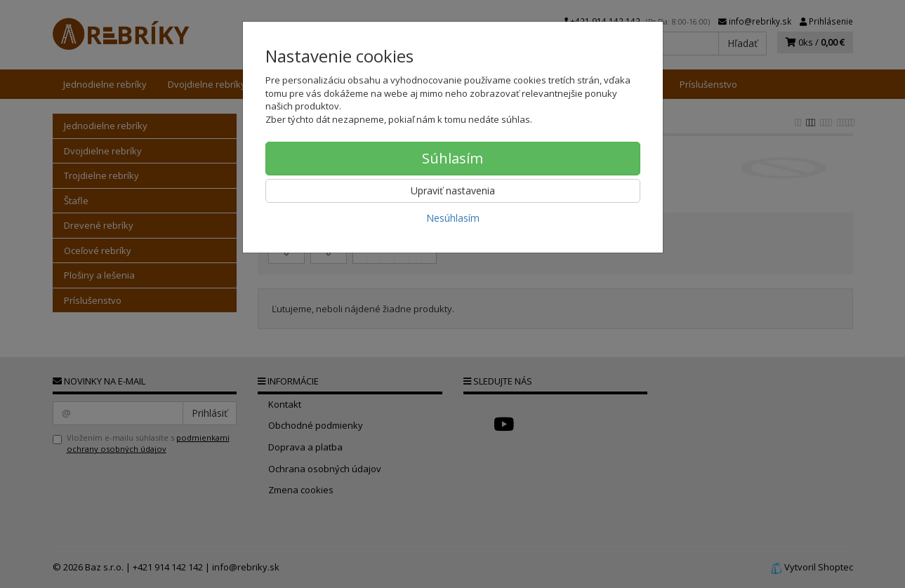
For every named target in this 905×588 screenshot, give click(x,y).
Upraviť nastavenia (453, 191)
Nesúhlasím (453, 218)
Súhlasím (452, 158)
